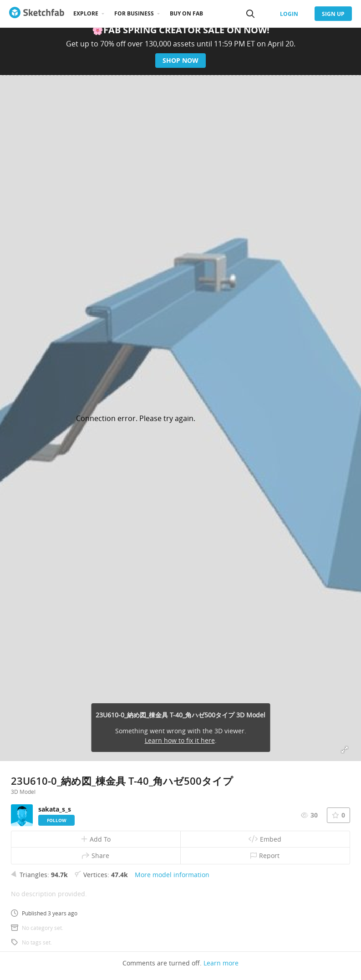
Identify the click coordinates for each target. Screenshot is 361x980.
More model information (172, 875)
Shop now (180, 60)
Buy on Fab (186, 13)
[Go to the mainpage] (37, 14)
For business (134, 13)
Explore (86, 13)
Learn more (221, 963)
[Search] (250, 14)
